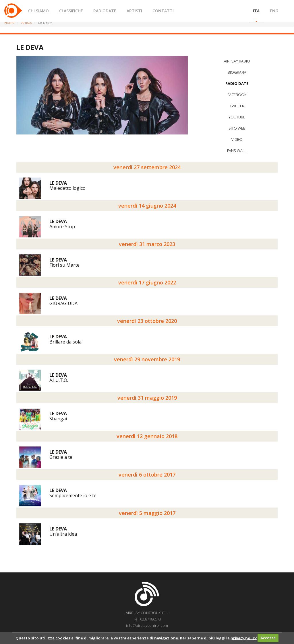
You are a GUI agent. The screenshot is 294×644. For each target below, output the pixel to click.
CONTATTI (163, 11)
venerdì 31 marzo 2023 (147, 244)
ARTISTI (134, 11)
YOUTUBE (237, 117)
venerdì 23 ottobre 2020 (147, 321)
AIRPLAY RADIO (237, 61)
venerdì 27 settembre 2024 (147, 167)
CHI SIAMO (38, 11)
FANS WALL (237, 151)
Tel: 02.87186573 (147, 619)
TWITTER (237, 106)
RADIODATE (105, 11)
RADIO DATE (237, 83)
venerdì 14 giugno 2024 (147, 206)
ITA (256, 11)
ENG (274, 11)
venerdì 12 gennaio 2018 (147, 436)
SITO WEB (237, 128)
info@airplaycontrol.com (147, 625)
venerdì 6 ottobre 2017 (147, 475)
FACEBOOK (237, 95)
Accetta (268, 638)
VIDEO (237, 139)
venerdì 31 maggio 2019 (147, 398)
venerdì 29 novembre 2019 (147, 359)
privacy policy (244, 638)
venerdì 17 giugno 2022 (147, 282)
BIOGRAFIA (237, 72)
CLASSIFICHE (71, 11)
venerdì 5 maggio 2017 (147, 513)
